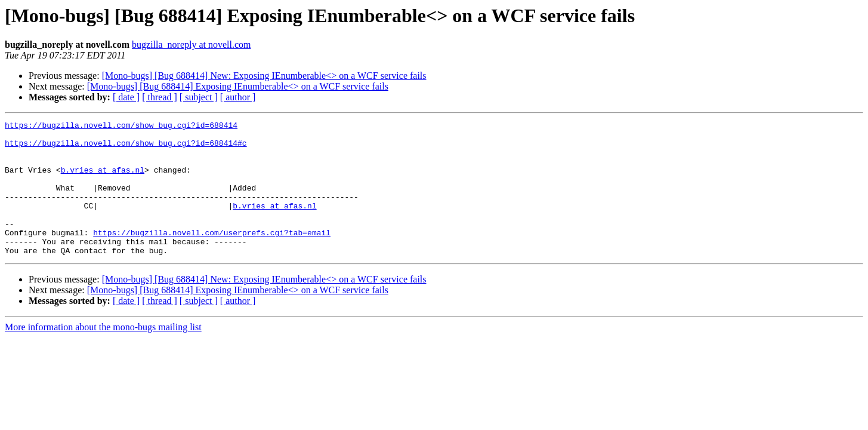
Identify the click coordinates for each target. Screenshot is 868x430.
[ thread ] (160, 97)
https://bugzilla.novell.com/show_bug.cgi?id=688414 (121, 127)
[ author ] (238, 97)
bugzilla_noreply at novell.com (191, 44)
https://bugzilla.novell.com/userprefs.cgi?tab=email (212, 256)
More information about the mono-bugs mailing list (103, 354)
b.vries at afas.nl (103, 180)
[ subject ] (199, 97)
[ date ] (126, 97)
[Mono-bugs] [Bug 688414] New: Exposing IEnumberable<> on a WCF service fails (264, 76)
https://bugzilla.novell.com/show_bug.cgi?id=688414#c (126, 148)
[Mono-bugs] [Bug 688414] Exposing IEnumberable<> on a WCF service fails (238, 86)
